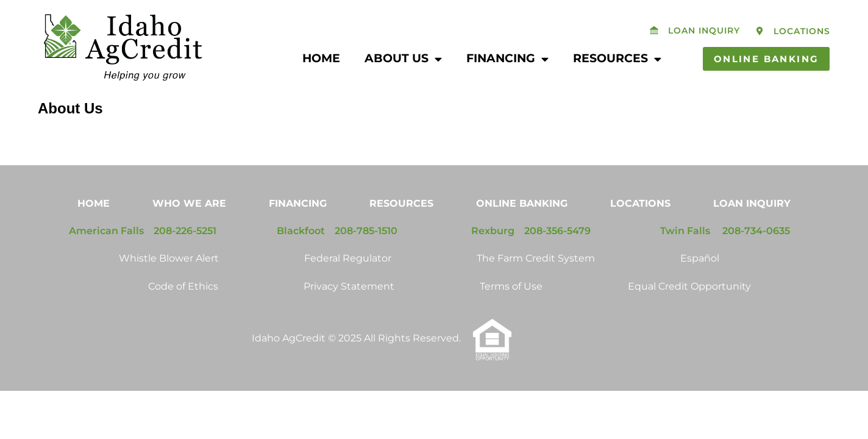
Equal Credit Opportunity (689, 322)
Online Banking (522, 239)
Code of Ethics (183, 322)
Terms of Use (511, 322)
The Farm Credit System (536, 294)
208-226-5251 (185, 267)
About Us (403, 59)
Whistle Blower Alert (169, 294)
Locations (640, 239)
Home (321, 58)
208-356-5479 (557, 267)
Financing (507, 59)
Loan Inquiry (752, 239)
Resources (617, 59)
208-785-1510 (366, 267)
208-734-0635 (756, 267)
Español (700, 294)
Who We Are (189, 239)
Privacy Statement (349, 322)
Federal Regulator (348, 294)
